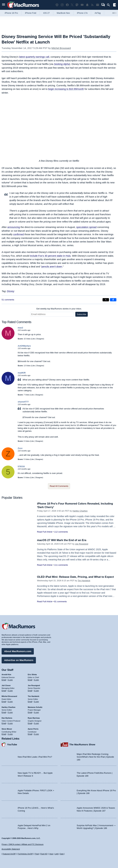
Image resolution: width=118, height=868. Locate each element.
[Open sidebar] (114, 5)
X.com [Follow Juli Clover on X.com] (10, 691)
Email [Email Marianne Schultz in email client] (30, 712)
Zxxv (20, 448)
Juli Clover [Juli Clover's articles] (6, 685)
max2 (20, 328)
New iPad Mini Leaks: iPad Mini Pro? (35, 757)
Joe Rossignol (82, 544)
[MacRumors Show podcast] (57, 5)
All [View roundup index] (114, 13)
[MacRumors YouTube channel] (82, 5)
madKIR (22, 373)
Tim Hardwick (84, 581)
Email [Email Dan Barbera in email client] (4, 723)
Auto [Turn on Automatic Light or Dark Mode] (51, 854)
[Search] (110, 5)
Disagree (40, 339)
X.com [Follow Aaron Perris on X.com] (36, 734)
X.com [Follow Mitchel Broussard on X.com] (10, 702)
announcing (14, 227)
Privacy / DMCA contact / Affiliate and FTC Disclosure (23, 844)
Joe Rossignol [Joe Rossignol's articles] (34, 685)
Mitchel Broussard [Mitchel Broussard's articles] (9, 696)
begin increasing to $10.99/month (66, 89)
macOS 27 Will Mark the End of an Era (62, 540)
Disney (11, 291)
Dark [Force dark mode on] (62, 854)
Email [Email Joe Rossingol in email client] (30, 691)
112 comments (61, 532)
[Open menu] (4, 5)
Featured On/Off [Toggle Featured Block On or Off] (9, 854)
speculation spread (86, 227)
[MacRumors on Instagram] (62, 5)
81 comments (60, 601)
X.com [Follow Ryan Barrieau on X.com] (36, 723)
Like (33, 339)
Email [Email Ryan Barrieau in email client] (30, 723)
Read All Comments (59, 486)
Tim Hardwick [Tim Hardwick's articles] (34, 696)
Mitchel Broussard (61, 48)
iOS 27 (47, 13)
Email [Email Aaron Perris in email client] (30, 734)
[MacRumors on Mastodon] (77, 5)
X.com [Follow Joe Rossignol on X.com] (36, 691)
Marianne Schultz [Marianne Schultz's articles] (35, 707)
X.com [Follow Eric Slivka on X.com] (36, 680)
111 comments (61, 565)
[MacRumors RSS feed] (92, 5)
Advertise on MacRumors (19, 660)
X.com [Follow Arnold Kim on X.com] (10, 680)
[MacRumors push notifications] (87, 5)
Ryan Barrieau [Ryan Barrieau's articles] (34, 718)
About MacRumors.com (18, 651)
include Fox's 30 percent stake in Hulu (50, 256)
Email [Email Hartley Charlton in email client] (4, 712)
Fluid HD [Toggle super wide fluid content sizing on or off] (44, 854)
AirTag (98, 13)
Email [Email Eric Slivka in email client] (30, 680)
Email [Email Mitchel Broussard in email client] (4, 702)
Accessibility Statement (11, 849)
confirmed (19, 234)
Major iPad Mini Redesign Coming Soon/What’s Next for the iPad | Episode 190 (95, 757)
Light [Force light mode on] (57, 854)
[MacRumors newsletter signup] (98, 5)
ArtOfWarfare (24, 346)
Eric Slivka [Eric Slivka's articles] (32, 675)
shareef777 (23, 402)
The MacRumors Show (82, 744)
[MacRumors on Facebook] (67, 5)
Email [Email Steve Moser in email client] (4, 734)
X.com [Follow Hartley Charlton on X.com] (10, 712)
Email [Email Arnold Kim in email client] (4, 680)
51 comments (8, 300)
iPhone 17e (82, 13)
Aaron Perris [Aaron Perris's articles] (33, 729)
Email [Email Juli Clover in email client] (4, 691)
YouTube (12, 744)
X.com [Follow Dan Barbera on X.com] (10, 723)
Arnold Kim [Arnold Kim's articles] (6, 675)
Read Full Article (45, 532)
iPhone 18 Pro (11, 13)
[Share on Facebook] (113, 300)
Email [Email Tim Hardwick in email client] (30, 702)
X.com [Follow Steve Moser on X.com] (10, 734)
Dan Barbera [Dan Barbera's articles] (7, 718)
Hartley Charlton (80, 511)
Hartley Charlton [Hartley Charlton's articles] (9, 707)
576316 (21, 466)
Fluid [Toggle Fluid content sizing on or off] (37, 854)
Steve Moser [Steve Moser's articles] (7, 729)
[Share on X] (106, 300)
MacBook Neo (63, 13)
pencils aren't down (52, 267)
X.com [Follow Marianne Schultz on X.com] (36, 712)
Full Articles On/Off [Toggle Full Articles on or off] (25, 854)
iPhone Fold (31, 13)
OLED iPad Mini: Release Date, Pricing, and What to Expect (75, 577)
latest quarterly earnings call (34, 57)
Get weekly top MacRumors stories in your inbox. (59, 309)
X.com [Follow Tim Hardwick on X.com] (36, 702)
